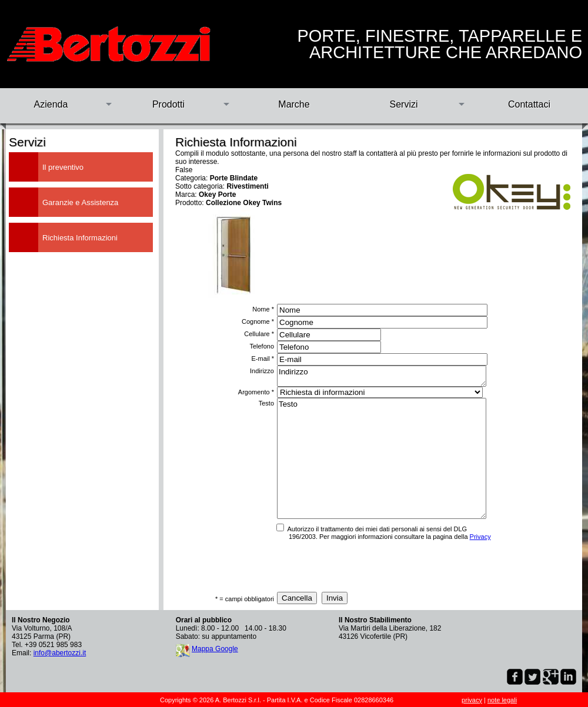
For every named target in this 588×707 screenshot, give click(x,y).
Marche (294, 104)
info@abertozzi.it (60, 653)
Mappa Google (215, 649)
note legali (502, 700)
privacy (472, 700)
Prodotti (168, 104)
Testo (382, 458)
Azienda (51, 104)
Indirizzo (382, 376)
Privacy (480, 537)
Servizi (403, 104)
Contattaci (529, 104)
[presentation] (363, 566)
